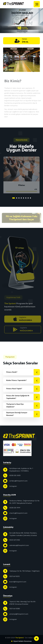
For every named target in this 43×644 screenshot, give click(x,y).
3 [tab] (19, 198)
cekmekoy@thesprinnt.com (19, 545)
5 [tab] (24, 198)
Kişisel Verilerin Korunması (23, 641)
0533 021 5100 (15, 540)
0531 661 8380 (15, 609)
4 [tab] (21, 198)
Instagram (13, 486)
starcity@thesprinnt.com (18, 513)
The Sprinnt (19, 638)
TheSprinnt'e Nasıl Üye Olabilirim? (23, 406)
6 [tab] (26, 198)
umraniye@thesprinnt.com (19, 614)
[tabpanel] (21, 174)
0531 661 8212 (14, 576)
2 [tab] (17, 198)
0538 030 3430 (15, 475)
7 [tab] (28, 198)
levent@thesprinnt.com (18, 582)
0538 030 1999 (15, 508)
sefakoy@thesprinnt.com (18, 481)
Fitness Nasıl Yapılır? (23, 389)
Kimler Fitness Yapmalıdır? (23, 380)
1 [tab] (14, 198)
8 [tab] (30, 198)
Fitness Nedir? (23, 372)
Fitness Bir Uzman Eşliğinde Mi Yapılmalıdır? (23, 397)
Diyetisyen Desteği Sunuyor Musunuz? (23, 414)
